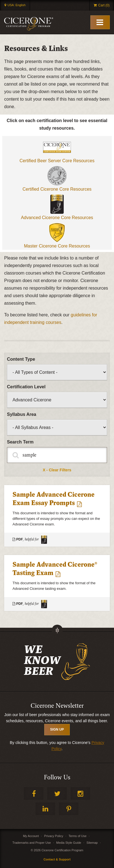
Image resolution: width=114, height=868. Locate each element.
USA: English (17, 5)
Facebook (34, 793)
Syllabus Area (22, 414)
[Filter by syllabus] (57, 427)
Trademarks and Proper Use (31, 843)
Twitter (57, 793)
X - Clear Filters (57, 470)
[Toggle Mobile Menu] (100, 22)
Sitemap (92, 843)
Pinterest (69, 809)
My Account (31, 836)
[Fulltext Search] (57, 455)
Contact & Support (57, 859)
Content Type (21, 359)
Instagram (80, 793)
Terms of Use (77, 836)
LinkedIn (45, 809)
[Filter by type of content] (57, 372)
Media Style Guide (69, 843)
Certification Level (26, 387)
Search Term (20, 442)
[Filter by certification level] (57, 400)
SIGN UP (57, 729)
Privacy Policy (54, 836)
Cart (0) (104, 5)
